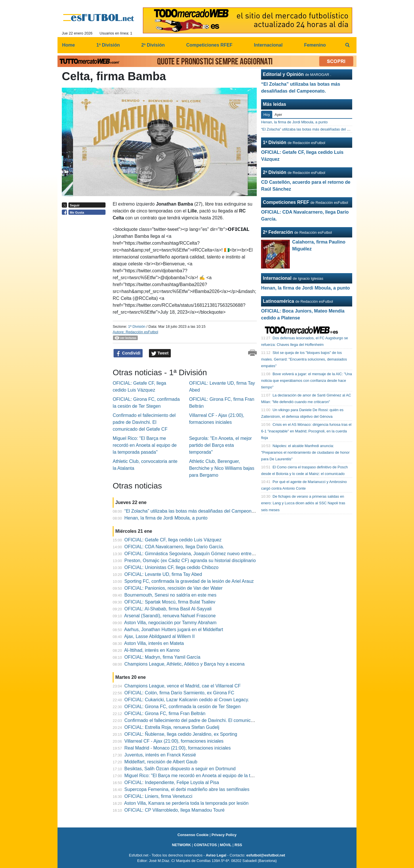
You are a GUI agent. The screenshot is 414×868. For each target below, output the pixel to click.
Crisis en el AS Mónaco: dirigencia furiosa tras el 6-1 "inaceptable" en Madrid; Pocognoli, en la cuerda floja (306, 431)
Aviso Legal (216, 855)
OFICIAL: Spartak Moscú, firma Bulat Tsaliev (170, 602)
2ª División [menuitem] (153, 45)
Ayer (278, 115)
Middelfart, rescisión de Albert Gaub (161, 762)
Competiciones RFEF (286, 202)
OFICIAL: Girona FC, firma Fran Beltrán (165, 713)
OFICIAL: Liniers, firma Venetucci (159, 796)
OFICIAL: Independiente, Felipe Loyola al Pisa (172, 782)
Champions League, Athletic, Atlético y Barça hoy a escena (185, 664)
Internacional (277, 278)
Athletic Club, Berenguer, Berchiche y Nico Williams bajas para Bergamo (222, 468)
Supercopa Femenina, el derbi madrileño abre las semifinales (187, 789)
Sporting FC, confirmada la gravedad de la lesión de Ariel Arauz (189, 581)
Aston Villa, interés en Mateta (154, 643)
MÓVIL (226, 845)
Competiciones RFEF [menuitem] (209, 45)
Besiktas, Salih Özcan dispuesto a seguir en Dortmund (180, 769)
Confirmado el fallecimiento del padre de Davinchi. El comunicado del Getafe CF (144, 422)
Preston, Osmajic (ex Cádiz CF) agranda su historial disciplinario (190, 561)
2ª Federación (278, 232)
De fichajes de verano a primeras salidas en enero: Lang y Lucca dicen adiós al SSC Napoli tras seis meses (303, 503)
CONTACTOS (205, 845)
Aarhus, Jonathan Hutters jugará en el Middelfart (174, 630)
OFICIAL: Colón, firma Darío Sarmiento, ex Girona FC (179, 693)
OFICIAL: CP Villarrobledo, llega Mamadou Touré (175, 810)
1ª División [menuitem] (108, 45)
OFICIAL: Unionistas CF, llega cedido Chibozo (171, 567)
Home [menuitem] (68, 45)
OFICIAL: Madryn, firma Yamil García (162, 657)
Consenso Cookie (193, 835)
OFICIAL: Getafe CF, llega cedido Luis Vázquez (173, 540)
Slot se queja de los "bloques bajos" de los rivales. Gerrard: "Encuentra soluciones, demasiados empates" (304, 359)
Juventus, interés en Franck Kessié (160, 755)
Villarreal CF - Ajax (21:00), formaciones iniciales (174, 741)
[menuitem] (347, 45)
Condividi (128, 353)
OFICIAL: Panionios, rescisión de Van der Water (174, 588)
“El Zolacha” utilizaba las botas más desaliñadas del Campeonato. (192, 511)
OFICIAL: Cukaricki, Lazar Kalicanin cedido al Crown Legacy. (187, 700)
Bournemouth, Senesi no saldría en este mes (170, 595)
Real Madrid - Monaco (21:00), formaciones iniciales (178, 748)
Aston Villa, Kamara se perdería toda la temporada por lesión (186, 803)
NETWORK (181, 845)
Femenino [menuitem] (315, 45)
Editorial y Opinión (283, 74)
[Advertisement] (85, 306)
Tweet (160, 353)
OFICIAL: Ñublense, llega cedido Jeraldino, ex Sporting (181, 734)
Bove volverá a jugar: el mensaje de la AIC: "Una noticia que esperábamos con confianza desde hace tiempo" (306, 381)
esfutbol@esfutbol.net (266, 855)
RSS (238, 845)
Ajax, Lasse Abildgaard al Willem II (159, 636)
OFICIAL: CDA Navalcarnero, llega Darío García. (174, 547)
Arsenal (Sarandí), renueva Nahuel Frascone (170, 616)
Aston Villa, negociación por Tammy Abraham (170, 623)
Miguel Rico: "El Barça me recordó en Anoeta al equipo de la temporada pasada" (145, 445)
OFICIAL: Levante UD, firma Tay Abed (163, 574)
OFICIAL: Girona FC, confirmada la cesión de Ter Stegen (183, 707)
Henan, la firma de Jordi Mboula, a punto (166, 518)
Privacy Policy (224, 835)
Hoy (267, 115)
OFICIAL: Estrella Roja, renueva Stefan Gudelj (172, 727)
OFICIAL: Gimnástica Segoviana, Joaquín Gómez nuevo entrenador (194, 554)
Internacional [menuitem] (268, 45)
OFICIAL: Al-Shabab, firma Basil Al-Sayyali (168, 609)
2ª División (275, 172)
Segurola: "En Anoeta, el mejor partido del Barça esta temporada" (221, 445)
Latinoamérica (278, 301)
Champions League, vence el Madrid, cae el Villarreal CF (183, 686)
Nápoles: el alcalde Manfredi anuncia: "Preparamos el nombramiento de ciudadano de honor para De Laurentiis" (305, 452)
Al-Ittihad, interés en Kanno (152, 650)
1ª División (137, 326)
